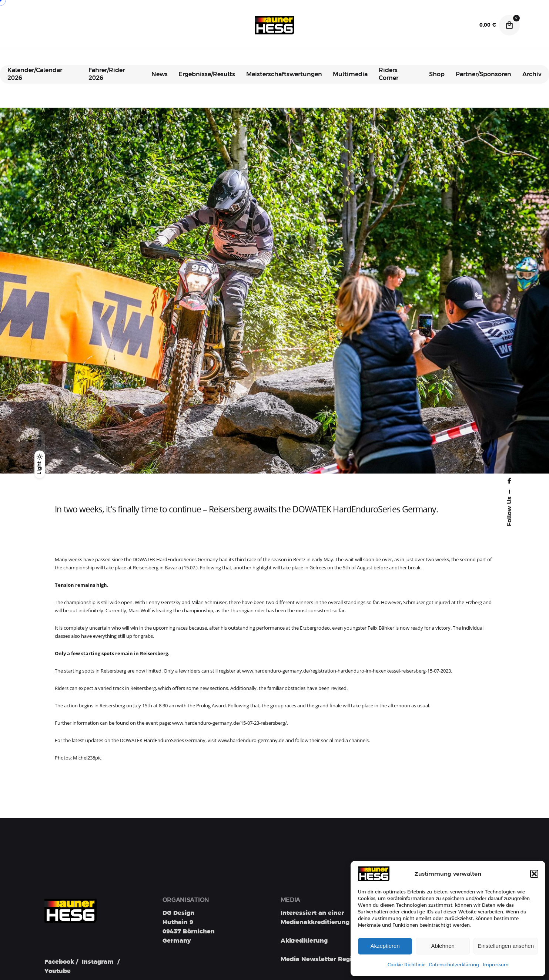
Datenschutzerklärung (454, 965)
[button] (534, 874)
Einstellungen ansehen (506, 946)
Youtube (58, 971)
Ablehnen (443, 946)
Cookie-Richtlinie (406, 965)
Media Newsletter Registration (328, 959)
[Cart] (509, 25)
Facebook (59, 962)
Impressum (496, 965)
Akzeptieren (385, 946)
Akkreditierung (304, 941)
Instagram (98, 962)
